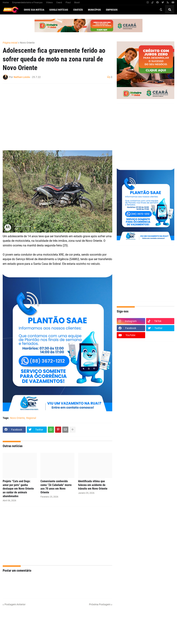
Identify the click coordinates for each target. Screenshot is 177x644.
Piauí (68, 3)
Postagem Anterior (15, 604)
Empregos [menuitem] (112, 10)
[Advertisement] (54, 112)
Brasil (77, 3)
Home (6, 3)
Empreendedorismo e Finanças (27, 3)
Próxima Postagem (100, 604)
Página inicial (10, 43)
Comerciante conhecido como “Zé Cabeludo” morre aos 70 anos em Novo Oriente (56, 487)
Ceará (59, 3)
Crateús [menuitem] (78, 10)
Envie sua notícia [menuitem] (34, 10)
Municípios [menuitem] (94, 10)
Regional (31, 418)
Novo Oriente (27, 43)
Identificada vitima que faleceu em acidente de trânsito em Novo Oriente (93, 485)
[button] (161, 10)
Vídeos (49, 3)
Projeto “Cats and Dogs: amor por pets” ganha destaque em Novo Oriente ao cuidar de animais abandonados (18, 489)
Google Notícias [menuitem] (59, 10)
